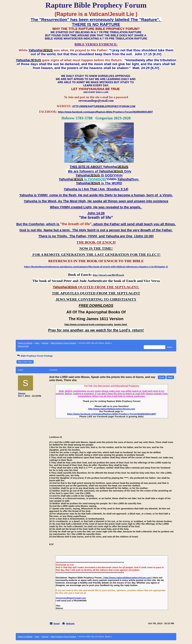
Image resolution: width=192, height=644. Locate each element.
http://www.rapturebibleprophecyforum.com (112, 409)
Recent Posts (23, 346)
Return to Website (25, 343)
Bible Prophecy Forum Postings (63, 343)
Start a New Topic (25, 362)
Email (57, 624)
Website (70, 624)
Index (37, 343)
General (45, 343)
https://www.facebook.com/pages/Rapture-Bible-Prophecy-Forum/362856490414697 (112, 414)
